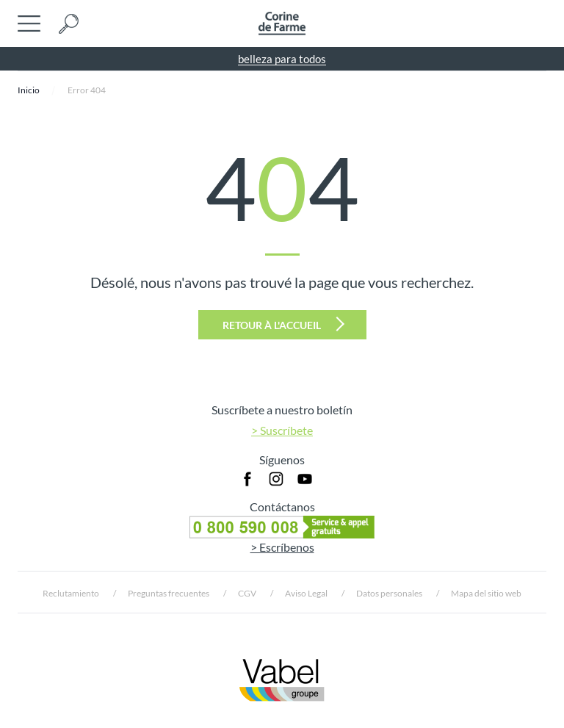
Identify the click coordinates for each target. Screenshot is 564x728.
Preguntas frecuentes (169, 593)
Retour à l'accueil (283, 324)
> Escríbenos (282, 547)
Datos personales (389, 593)
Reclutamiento (71, 593)
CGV (247, 593)
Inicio (29, 90)
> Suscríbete (282, 430)
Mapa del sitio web (486, 593)
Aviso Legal (306, 593)
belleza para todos (282, 59)
